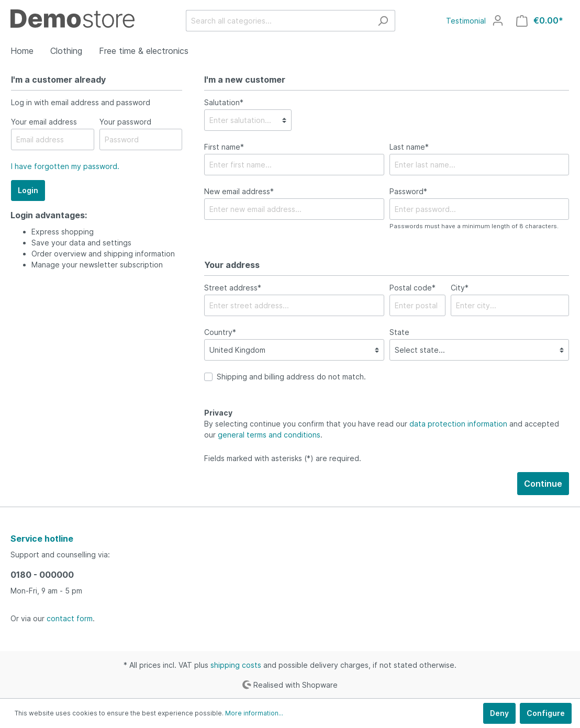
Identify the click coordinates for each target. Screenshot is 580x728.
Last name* (409, 147)
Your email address (44, 122)
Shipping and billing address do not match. (291, 377)
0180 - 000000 (42, 575)
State (399, 332)
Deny (499, 713)
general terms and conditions (269, 435)
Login (28, 190)
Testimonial (466, 21)
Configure (546, 713)
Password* (408, 191)
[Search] (383, 21)
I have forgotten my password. (65, 166)
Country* (220, 332)
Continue (543, 484)
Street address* (233, 288)
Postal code (412, 288)
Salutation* (224, 102)
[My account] (498, 20)
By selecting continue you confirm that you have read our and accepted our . (382, 429)
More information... (254, 713)
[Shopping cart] (540, 21)
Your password (125, 122)
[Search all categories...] (278, 21)
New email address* (239, 191)
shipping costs (236, 665)
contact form (70, 618)
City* (460, 288)
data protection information (458, 424)
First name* (224, 147)
